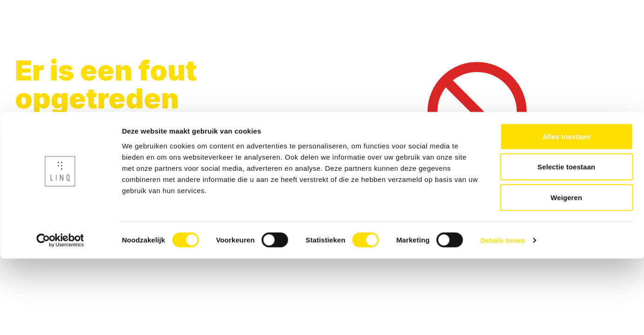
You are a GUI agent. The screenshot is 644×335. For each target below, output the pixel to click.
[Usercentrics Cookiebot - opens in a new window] (60, 317)
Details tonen (502, 317)
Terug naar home (49, 158)
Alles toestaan (566, 213)
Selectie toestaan (566, 244)
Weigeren (566, 274)
